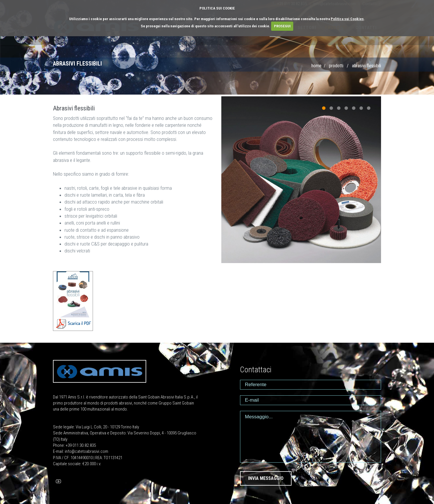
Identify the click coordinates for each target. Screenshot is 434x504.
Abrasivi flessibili (367, 66)
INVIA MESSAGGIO (266, 478)
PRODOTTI (336, 66)
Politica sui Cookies (347, 19)
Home (316, 66)
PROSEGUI (282, 26)
